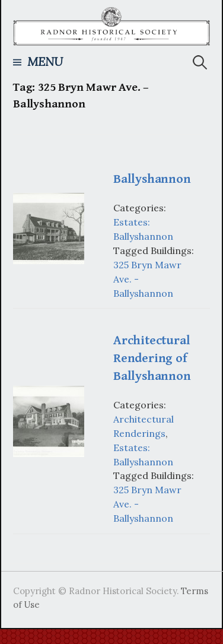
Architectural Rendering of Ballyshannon (152, 358)
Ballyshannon (152, 179)
